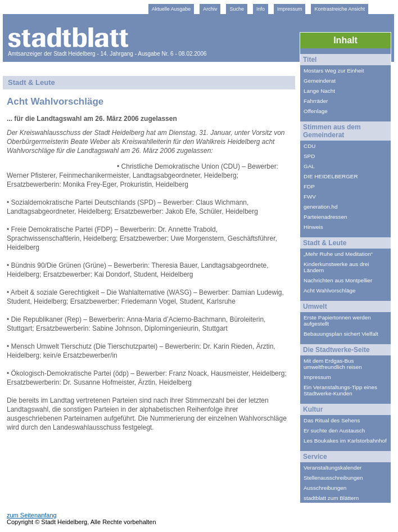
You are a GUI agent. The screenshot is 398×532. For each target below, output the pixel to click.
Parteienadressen (325, 217)
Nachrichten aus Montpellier (338, 280)
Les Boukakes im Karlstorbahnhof (345, 441)
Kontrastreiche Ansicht (340, 9)
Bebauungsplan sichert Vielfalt (341, 334)
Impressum (290, 9)
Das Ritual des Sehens (332, 420)
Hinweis (313, 227)
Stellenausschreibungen (333, 478)
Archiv (210, 9)
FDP (309, 186)
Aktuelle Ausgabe (171, 9)
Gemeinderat (320, 81)
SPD (309, 156)
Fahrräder (316, 101)
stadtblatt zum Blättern (331, 498)
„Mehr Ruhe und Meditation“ (338, 254)
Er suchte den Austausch (334, 430)
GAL (309, 166)
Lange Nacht (319, 91)
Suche (237, 9)
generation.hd (320, 207)
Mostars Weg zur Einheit (334, 71)
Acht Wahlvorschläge (329, 290)
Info (261, 9)
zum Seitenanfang (32, 515)
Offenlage (316, 111)
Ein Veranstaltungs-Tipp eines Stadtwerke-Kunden (340, 390)
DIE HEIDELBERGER (331, 176)
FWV (310, 197)
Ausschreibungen (325, 488)
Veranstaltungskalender (333, 468)
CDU (309, 146)
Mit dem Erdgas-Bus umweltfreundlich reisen (333, 364)
